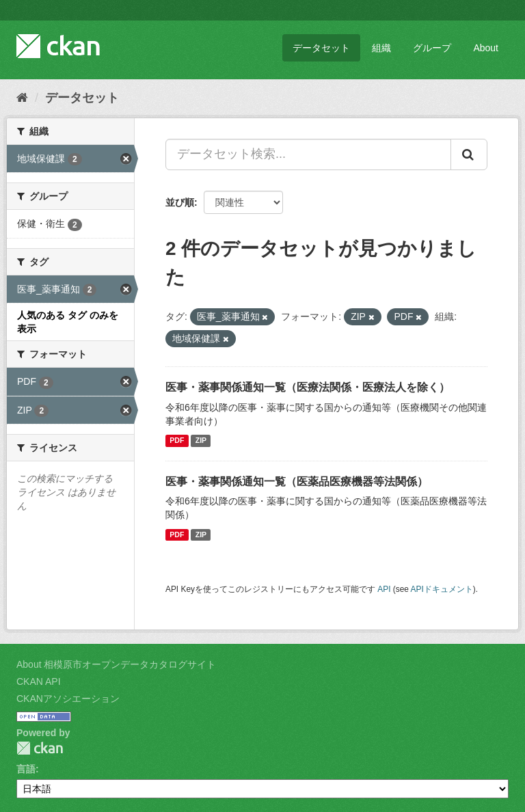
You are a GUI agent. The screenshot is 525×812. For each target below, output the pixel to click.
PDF (177, 441)
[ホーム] (22, 98)
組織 (381, 48)
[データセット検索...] (308, 154)
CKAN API (39, 681)
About (486, 48)
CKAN (40, 748)
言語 (26, 769)
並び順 (180, 202)
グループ (432, 48)
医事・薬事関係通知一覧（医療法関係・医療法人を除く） (308, 387)
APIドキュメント (442, 589)
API (384, 589)
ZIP (201, 441)
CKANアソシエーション (68, 699)
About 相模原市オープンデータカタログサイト (116, 664)
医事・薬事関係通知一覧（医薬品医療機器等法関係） (297, 482)
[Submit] (469, 154)
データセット (321, 48)
